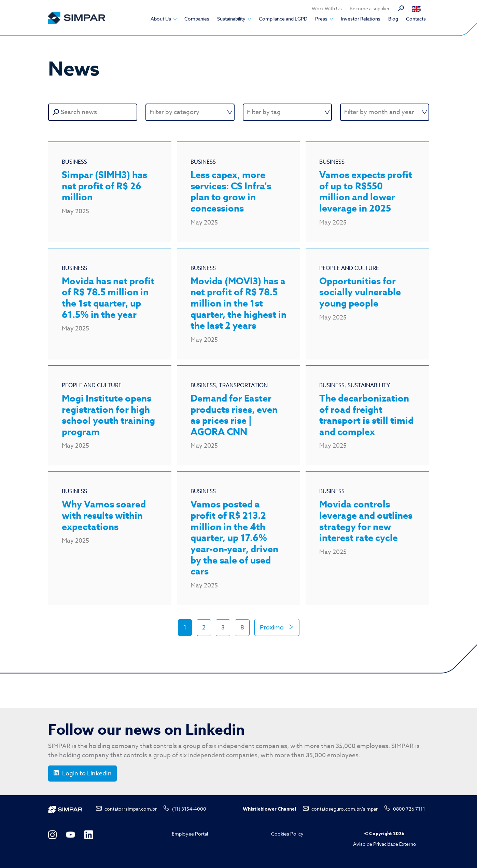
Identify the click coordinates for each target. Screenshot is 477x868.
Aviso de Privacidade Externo (385, 844)
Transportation (243, 385)
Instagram (52, 835)
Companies (197, 19)
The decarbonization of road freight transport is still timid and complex (366, 415)
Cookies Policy (287, 834)
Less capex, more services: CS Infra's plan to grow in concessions (231, 192)
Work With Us (327, 8)
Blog (393, 19)
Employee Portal (190, 834)
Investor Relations (361, 19)
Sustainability (231, 19)
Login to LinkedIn (87, 774)
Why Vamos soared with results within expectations (104, 516)
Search (401, 9)
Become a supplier (370, 8)
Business (74, 162)
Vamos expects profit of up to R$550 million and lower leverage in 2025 (366, 192)
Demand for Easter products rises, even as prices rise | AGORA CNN (234, 415)
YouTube (71, 835)
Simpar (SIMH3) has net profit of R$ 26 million (104, 186)
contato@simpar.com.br (131, 809)
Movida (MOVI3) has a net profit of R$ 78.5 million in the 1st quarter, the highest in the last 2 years (238, 304)
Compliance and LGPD (283, 19)
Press (321, 19)
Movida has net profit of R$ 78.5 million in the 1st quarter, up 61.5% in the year (108, 298)
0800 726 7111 (409, 809)
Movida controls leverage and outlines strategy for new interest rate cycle (366, 521)
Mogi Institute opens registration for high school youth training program (108, 415)
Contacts (416, 19)
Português (420, 9)
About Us (161, 19)
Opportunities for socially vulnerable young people (360, 293)
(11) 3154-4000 (189, 809)
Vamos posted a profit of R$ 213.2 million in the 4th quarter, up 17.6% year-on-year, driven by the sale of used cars (234, 538)
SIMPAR (76, 18)
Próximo (272, 628)
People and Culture (349, 268)
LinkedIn (89, 835)
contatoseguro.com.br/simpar (345, 809)
